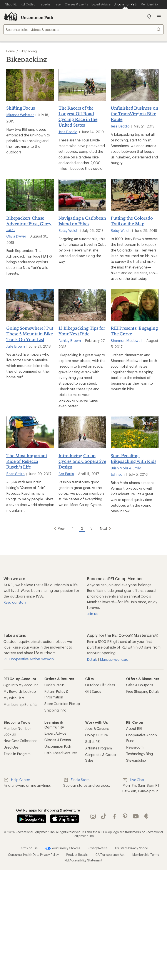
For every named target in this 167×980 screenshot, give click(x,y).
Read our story (15, 602)
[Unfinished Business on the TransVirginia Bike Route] (135, 85)
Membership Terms (146, 855)
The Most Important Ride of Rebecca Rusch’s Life (27, 461)
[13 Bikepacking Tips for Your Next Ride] (82, 305)
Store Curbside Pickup (62, 704)
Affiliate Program (99, 748)
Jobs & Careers (97, 728)
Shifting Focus (21, 108)
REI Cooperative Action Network (29, 659)
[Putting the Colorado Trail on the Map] (135, 195)
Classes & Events (58, 740)
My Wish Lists (14, 698)
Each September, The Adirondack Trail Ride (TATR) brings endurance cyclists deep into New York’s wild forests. (29, 262)
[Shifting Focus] (30, 85)
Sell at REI (93, 741)
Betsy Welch (68, 230)
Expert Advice (55, 733)
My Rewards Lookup (20, 691)
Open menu (159, 17)
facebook (114, 816)
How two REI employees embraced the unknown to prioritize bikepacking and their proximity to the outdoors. (28, 141)
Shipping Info (55, 710)
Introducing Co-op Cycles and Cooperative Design (82, 461)
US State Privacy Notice (132, 848)
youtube (136, 816)
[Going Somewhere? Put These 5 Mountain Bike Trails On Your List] (30, 305)
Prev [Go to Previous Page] (59, 528)
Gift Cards (93, 691)
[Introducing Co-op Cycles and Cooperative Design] (82, 432)
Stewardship (136, 760)
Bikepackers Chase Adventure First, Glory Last (29, 224)
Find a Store (76, 780)
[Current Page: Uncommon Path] (125, 4)
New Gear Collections (20, 741)
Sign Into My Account (21, 685)
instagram (93, 816)
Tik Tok (104, 816)
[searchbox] (83, 29)
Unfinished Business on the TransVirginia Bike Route (134, 114)
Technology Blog (139, 754)
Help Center (17, 780)
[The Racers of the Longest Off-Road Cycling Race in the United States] (82, 85)
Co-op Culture (97, 735)
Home (11, 51)
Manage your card (114, 659)
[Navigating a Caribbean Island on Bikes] (82, 195)
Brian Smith (15, 474)
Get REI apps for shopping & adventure (48, 810)
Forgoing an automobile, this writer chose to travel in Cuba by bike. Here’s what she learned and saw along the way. (82, 250)
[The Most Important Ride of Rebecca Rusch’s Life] (30, 432)
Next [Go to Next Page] (106, 528)
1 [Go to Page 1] (73, 528)
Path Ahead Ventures (61, 753)
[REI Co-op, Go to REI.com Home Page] (10, 17)
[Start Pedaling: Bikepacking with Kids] (135, 432)
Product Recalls (77, 855)
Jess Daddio (68, 132)
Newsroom (135, 747)
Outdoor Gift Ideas (100, 685)
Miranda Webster (20, 115)
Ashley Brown (70, 341)
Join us (92, 614)
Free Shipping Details (143, 691)
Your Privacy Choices (63, 848)
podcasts (146, 816)
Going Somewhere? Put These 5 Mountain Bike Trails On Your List (30, 334)
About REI (134, 728)
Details (93, 659)
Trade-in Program (17, 754)
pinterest (125, 816)
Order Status (54, 685)
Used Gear (12, 747)
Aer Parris (66, 474)
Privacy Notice (98, 848)
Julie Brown (16, 346)
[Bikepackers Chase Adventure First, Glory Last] (30, 195)
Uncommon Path (37, 17)
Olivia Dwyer (16, 236)
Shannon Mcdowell (126, 341)
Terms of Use (28, 848)
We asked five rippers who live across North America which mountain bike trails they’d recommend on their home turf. (28, 366)
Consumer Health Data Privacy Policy (33, 855)
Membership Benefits (20, 704)
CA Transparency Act (110, 855)
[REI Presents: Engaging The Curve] (135, 305)
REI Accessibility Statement (83, 860)
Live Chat (133, 780)
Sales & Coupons (140, 685)
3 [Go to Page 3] (91, 528)
